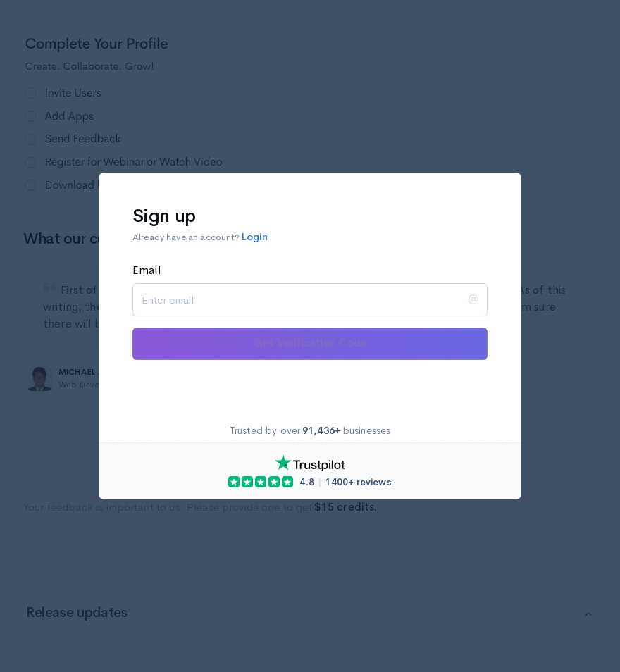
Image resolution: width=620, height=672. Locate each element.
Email (147, 270)
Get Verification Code (310, 343)
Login (255, 237)
